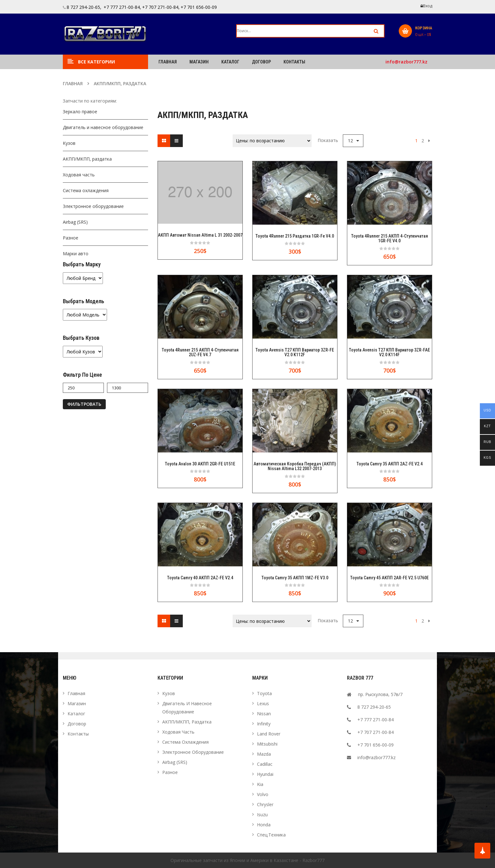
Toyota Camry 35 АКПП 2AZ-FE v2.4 (390, 464)
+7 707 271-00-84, (161, 7)
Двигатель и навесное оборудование (103, 127)
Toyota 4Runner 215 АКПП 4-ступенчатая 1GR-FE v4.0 (390, 239)
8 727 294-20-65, (84, 7)
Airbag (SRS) (75, 222)
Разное (71, 238)
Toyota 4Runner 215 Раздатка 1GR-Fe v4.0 (295, 236)
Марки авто (76, 254)
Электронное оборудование (93, 206)
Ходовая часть (79, 175)
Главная (73, 83)
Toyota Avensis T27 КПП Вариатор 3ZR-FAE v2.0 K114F (389, 352)
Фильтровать (84, 404)
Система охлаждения (86, 190)
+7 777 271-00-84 (376, 720)
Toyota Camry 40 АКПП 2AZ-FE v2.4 (200, 578)
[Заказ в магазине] (272, 141)
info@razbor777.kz (406, 62)
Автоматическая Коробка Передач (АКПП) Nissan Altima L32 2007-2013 (295, 466)
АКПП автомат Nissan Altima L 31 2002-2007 (200, 235)
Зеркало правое (80, 112)
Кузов (69, 143)
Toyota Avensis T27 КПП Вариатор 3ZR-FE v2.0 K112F (295, 352)
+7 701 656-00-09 (199, 7)
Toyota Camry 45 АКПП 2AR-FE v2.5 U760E (389, 578)
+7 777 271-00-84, (122, 7)
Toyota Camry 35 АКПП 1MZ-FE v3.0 (295, 578)
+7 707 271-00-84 (376, 732)
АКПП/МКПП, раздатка (87, 159)
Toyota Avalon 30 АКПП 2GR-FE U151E (200, 464)
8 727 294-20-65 (374, 707)
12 (350, 141)
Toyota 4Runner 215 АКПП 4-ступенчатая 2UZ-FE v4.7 (200, 352)
